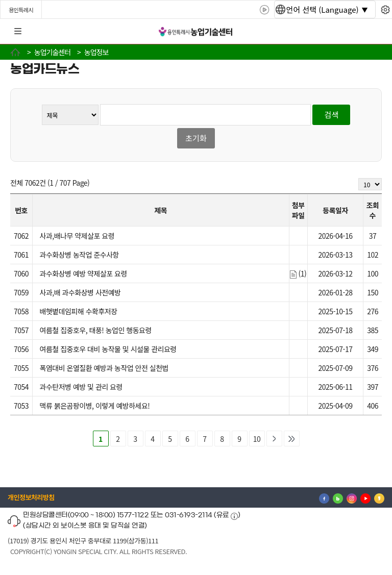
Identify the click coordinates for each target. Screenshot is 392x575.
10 (257, 439)
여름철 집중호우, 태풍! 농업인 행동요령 (96, 330)
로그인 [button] (375, 32)
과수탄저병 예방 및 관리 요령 (81, 387)
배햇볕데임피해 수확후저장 (79, 311)
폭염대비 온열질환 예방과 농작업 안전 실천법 (104, 368)
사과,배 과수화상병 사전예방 (80, 292)
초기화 (196, 138)
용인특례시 (21, 10)
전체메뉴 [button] (18, 32)
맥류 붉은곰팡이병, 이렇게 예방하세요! (95, 406)
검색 (332, 115)
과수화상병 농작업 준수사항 (79, 255)
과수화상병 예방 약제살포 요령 (83, 273)
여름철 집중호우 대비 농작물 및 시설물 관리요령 (108, 349)
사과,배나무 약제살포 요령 (77, 236)
